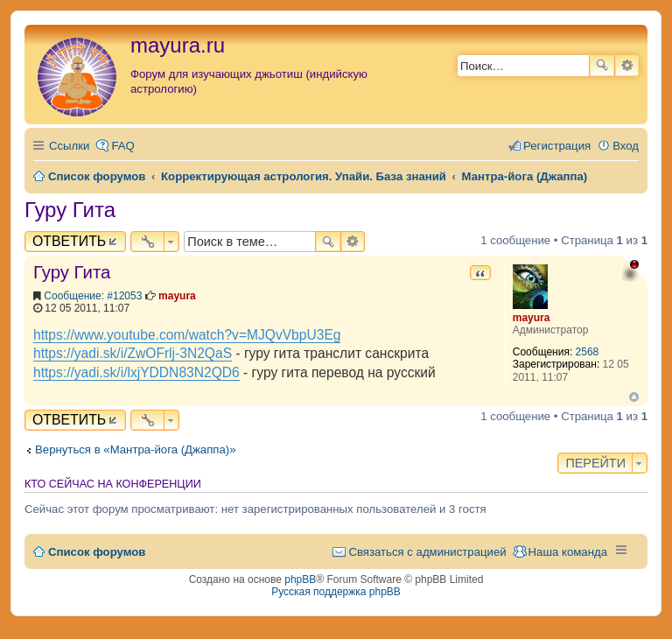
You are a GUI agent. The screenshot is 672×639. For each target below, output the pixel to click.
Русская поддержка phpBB (336, 592)
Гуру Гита (70, 210)
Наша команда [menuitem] (568, 552)
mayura (532, 318)
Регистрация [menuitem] (557, 146)
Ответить (69, 241)
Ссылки (69, 146)
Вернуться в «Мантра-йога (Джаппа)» (136, 449)
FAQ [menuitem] (122, 146)
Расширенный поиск (627, 66)
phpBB (300, 579)
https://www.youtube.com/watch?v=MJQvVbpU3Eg (187, 335)
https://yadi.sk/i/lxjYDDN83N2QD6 (136, 372)
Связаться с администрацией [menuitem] (427, 552)
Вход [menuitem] (626, 146)
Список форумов (97, 552)
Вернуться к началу (634, 397)
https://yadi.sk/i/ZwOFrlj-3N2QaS (133, 353)
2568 (588, 352)
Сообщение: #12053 (93, 296)
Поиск (602, 66)
